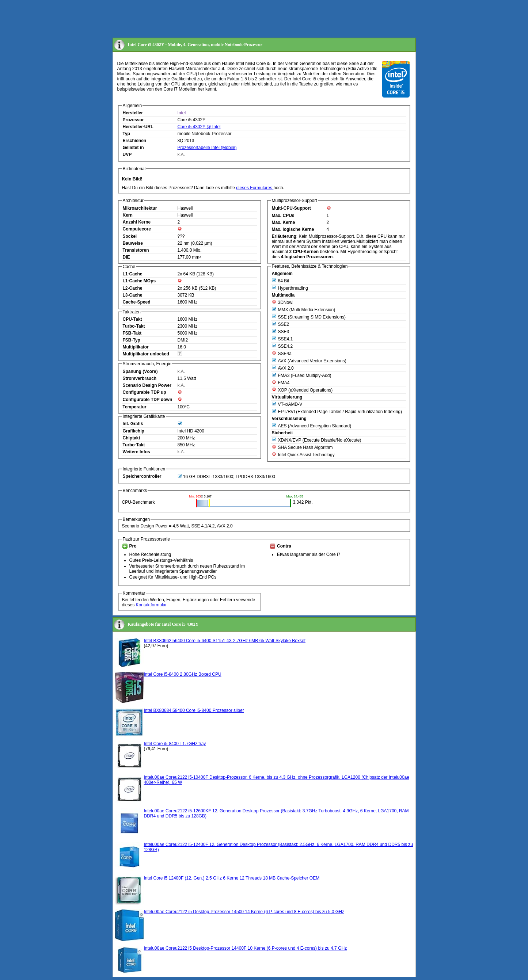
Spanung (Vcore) (140, 371)
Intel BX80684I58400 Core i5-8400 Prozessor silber (194, 710)
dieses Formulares (255, 188)
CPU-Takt (132, 319)
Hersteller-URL (138, 127)
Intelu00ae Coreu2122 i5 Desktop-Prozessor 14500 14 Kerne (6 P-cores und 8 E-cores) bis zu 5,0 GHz (244, 912)
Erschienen (135, 141)
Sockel (130, 236)
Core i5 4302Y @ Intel (199, 127)
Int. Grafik (133, 424)
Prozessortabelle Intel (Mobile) (207, 148)
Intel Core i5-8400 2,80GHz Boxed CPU (183, 674)
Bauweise (133, 243)
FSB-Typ (132, 340)
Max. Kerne (284, 222)
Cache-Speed (137, 302)
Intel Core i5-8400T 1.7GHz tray (175, 744)
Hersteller (133, 113)
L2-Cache (133, 288)
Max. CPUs (283, 216)
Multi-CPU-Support (291, 208)
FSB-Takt (132, 333)
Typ (126, 134)
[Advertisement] (246, 19)
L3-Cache (133, 295)
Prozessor (133, 120)
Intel (182, 113)
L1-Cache (133, 274)
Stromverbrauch (140, 378)
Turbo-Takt (134, 326)
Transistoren (136, 250)
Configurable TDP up (145, 392)
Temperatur (135, 407)
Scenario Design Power (147, 385)
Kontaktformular (151, 605)
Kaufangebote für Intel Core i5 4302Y (163, 624)
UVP (127, 155)
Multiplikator (136, 347)
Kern (128, 215)
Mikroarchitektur (140, 208)
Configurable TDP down (148, 400)
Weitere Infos (136, 452)
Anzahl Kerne (137, 222)
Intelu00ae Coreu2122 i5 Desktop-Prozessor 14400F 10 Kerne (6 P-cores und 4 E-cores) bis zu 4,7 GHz (246, 948)
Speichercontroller (142, 476)
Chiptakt (132, 438)
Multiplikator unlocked (146, 354)
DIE (126, 257)
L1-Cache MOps (139, 281)
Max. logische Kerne (293, 229)
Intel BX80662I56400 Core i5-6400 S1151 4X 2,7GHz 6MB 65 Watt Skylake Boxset (225, 641)
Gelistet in (133, 148)
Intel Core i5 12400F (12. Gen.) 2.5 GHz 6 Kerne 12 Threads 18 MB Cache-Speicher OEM (232, 878)
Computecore (137, 229)
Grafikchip (134, 431)
